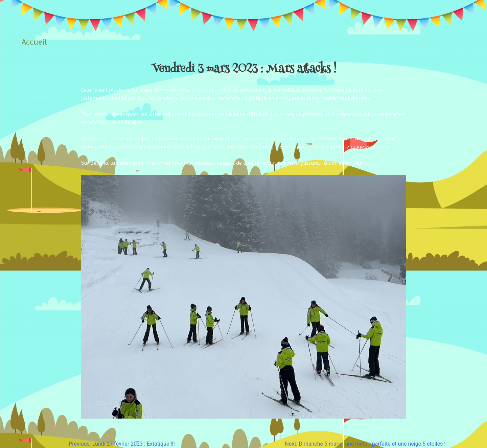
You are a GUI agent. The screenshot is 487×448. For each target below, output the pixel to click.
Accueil (34, 42)
